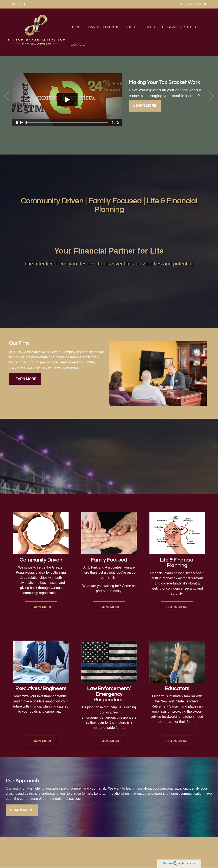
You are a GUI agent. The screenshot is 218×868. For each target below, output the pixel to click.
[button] (102, 27)
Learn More (145, 106)
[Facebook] (24, 4)
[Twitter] (14, 4)
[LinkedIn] (19, 4)
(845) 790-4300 (193, 4)
